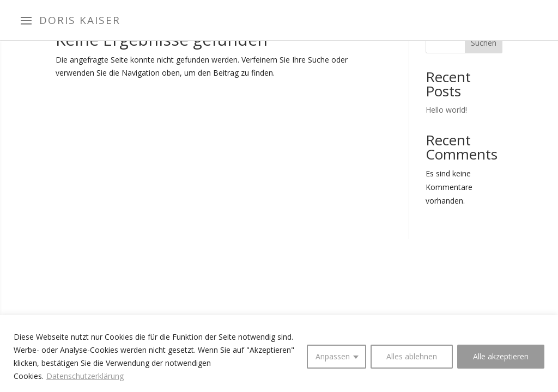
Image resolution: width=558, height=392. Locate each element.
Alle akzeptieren (501, 356)
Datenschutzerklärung (85, 376)
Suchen (484, 43)
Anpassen (333, 356)
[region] (279, 354)
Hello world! (446, 110)
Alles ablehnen (412, 356)
